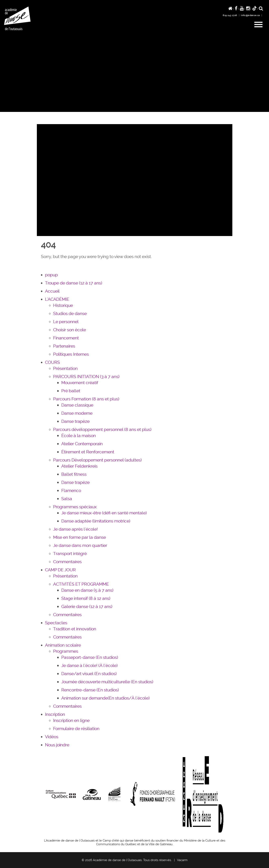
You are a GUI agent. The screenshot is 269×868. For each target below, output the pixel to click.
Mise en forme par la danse (80, 537)
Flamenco (71, 490)
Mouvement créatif (80, 383)
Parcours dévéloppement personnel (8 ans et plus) (102, 429)
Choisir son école (70, 330)
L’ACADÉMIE (57, 299)
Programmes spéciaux (75, 507)
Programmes (66, 651)
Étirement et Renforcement (88, 452)
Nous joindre (57, 745)
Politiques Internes (71, 354)
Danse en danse (87, 590)
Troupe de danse (74, 283)
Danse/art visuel (89, 674)
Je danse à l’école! (89, 665)
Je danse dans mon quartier (80, 545)
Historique (63, 305)
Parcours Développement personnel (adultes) (97, 460)
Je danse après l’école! (75, 529)
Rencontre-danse (90, 690)
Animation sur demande (105, 698)
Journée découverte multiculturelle (107, 682)
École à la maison (79, 436)
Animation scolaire (63, 645)
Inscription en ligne (71, 720)
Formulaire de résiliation (76, 729)
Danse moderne (77, 413)
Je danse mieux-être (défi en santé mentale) (104, 513)
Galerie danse (87, 606)
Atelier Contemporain (82, 444)
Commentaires (67, 562)
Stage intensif (86, 598)
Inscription (55, 714)
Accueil (52, 291)
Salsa (67, 499)
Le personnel (66, 322)
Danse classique (77, 405)
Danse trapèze (75, 421)
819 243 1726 (230, 15)
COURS (52, 362)
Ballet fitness (74, 474)
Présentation (65, 368)
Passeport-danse (90, 657)
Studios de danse (70, 313)
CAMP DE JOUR (60, 570)
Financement (66, 338)
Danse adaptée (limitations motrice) (96, 521)
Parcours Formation (86, 399)
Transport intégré (70, 554)
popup (51, 275)
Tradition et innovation (75, 629)
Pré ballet (71, 391)
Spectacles (56, 623)
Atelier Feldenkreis (79, 466)
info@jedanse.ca (250, 15)
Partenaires (64, 346)
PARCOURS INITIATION (86, 377)
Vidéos (52, 737)
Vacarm (182, 860)
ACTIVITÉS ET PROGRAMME (81, 584)
